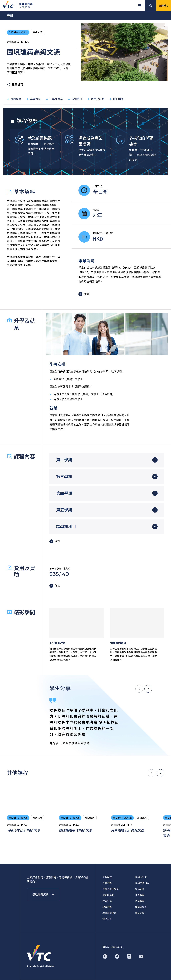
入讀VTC (107, 883)
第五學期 (64, 510)
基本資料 (33, 99)
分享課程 (15, 85)
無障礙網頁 (141, 907)
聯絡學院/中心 (143, 883)
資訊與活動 (108, 895)
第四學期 (64, 493)
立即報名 (164, 6)
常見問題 (140, 913)
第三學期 (64, 477)
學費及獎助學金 (111, 889)
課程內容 (75, 99)
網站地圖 (140, 889)
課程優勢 (14, 99)
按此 (15, 72)
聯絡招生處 (141, 877)
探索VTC (107, 907)
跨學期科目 (66, 527)
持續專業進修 (109, 913)
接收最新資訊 (43, 895)
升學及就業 (54, 99)
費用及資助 (96, 99)
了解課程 (107, 877)
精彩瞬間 (116, 99)
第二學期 (64, 460)
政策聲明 (140, 901)
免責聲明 (140, 895)
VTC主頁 (107, 919)
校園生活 (107, 901)
